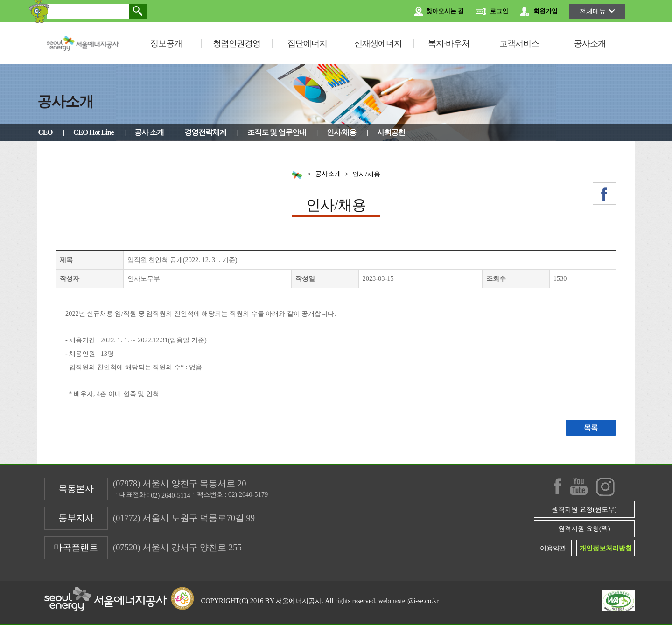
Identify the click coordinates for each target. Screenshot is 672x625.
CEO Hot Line (94, 132)
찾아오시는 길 (439, 12)
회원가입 (539, 12)
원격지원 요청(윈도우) (584, 509)
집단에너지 (307, 43)
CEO (45, 132)
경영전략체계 (205, 132)
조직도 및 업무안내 (277, 132)
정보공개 (166, 43)
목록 (591, 428)
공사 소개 (149, 132)
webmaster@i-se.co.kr (409, 601)
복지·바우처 (449, 43)
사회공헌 (391, 132)
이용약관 (553, 548)
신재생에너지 (378, 43)
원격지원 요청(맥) (584, 528)
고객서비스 (519, 43)
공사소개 (590, 43)
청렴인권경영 (237, 43)
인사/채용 (341, 132)
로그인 (492, 12)
